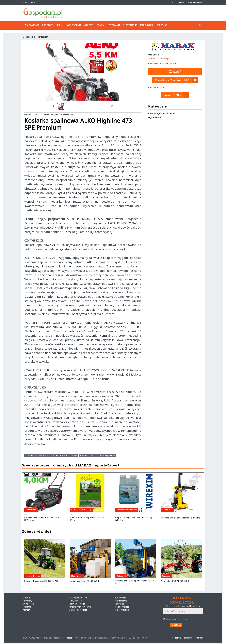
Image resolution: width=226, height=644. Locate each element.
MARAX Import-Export (160, 59)
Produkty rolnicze (77, 604)
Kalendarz (147, 25)
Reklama (27, 607)
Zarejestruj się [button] (195, 2)
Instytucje (130, 25)
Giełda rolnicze (122, 601)
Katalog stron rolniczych (80, 607)
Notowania (114, 25)
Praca (100, 25)
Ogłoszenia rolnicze (78, 610)
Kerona (93, 455)
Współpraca (28, 604)
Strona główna (29, 2)
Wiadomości (32, 25)
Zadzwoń (175, 72)
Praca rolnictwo (122, 610)
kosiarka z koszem (59, 455)
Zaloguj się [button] (178, 2)
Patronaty (27, 601)
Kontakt (26, 610)
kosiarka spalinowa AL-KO (37, 455)
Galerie (89, 25)
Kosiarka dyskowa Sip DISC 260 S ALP (41, 581)
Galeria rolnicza (122, 607)
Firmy (61, 25)
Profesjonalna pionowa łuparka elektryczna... (181, 518)
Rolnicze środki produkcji (81, 510)
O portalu (27, 598)
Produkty (48, 25)
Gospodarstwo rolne (78, 598)
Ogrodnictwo (44, 37)
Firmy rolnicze (75, 601)
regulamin (178, 619)
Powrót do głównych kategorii (162, 113)
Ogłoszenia (74, 25)
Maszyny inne (77, 576)
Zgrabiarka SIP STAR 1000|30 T (175, 581)
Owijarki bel (121, 576)
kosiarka (73, 455)
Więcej (162, 25)
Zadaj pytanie (176, 95)
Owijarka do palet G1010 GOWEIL (85, 581)
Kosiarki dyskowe (33, 576)
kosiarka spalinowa (107, 455)
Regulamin (176, 638)
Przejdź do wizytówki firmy (176, 80)
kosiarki (83, 455)
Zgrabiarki (166, 576)
